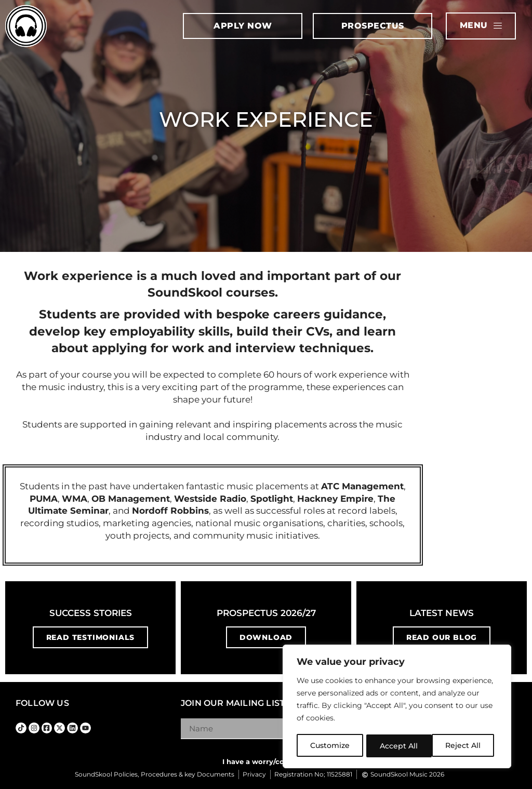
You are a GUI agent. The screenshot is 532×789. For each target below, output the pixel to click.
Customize (330, 746)
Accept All (465, 746)
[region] (397, 707)
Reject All (398, 746)
